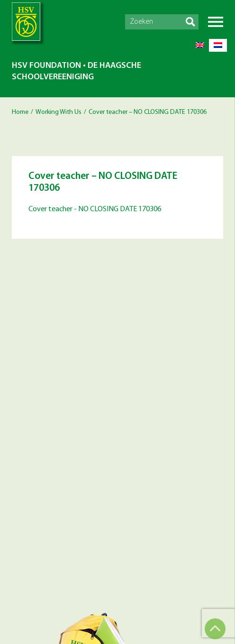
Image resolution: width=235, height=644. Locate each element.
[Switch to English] (200, 45)
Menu (216, 22)
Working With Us (59, 112)
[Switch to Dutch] (218, 45)
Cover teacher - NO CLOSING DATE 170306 (95, 209)
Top (215, 629)
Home (20, 112)
